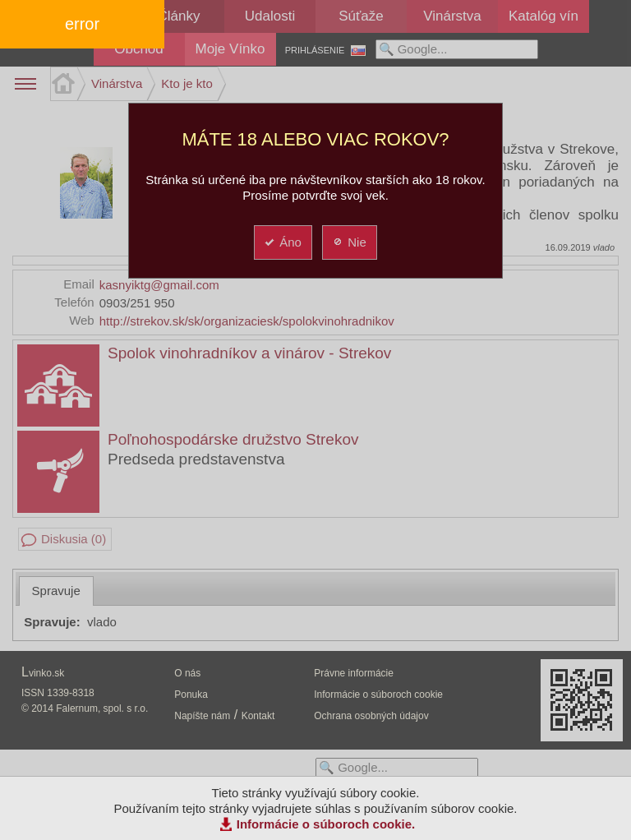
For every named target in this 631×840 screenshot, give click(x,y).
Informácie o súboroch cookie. (326, 824)
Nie (349, 242)
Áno (282, 242)
